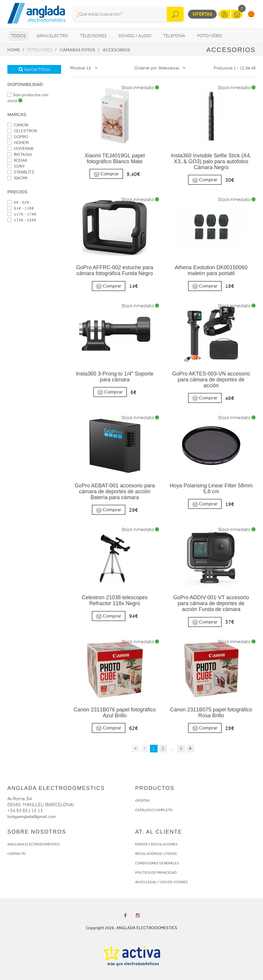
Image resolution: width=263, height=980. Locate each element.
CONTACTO (17, 854)
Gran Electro (52, 36)
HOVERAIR (20, 149)
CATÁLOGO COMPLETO (154, 810)
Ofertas (202, 14)
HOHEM (18, 143)
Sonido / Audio (135, 36)
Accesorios (116, 50)
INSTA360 (20, 155)
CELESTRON (22, 131)
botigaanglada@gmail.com (32, 817)
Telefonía (174, 36)
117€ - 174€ (22, 214)
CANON (18, 125)
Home (14, 50)
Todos (18, 36)
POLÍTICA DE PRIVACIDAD (156, 873)
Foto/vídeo (210, 36)
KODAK (17, 160)
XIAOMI (17, 178)
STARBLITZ (21, 172)
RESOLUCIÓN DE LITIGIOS (156, 854)
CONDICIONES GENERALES (157, 863)
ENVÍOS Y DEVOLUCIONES (156, 844)
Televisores (93, 36)
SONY (16, 166)
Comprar (106, 174)
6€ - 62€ (18, 202)
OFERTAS (143, 801)
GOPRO (18, 137)
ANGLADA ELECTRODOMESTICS (34, 844)
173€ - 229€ (22, 220)
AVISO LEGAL (146, 882)
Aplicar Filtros (34, 69)
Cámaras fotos (78, 50)
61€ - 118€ (21, 208)
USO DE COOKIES (174, 882)
